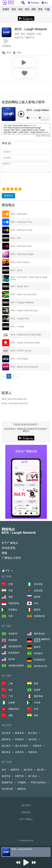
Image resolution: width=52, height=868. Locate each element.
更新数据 (7, 46)
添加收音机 (9, 548)
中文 (7, 571)
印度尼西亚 (14, 603)
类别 (27, 9)
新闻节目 (15, 770)
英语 (9, 53)
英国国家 (13, 640)
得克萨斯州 (14, 653)
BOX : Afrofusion (19, 214)
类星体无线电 (45, 120)
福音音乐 (6, 739)
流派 (20, 9)
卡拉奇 (37, 703)
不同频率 (22, 782)
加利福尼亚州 (15, 646)
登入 (46, 3)
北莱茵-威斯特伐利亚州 (42, 640)
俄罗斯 (37, 597)
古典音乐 (37, 746)
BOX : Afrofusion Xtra (21, 246)
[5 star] (20, 189)
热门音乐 (33, 776)
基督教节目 (7, 782)
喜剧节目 (19, 38)
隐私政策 (26, 812)
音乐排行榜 (7, 789)
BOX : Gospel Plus (20, 319)
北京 (11, 690)
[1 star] (4, 189)
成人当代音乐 (22, 746)
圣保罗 (37, 690)
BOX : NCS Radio (19, 359)
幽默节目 (30, 38)
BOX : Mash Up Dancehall (24, 294)
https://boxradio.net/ (17, 399)
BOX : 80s (16, 238)
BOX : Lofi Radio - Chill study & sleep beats (29, 278)
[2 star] (8, 189)
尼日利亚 (38, 584)
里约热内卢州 (40, 666)
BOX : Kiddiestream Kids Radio (26, 335)
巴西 (11, 616)
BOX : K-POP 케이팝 (21, 351)
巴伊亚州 (38, 653)
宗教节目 (19, 776)
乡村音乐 (19, 752)
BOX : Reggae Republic (22, 303)
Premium (35, 3)
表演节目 (6, 776)
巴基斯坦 (13, 610)
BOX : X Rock (17, 327)
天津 (36, 709)
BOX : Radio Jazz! (20, 286)
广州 (11, 696)
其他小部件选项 (43, 136)
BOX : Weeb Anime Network (24, 367)
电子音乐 (33, 733)
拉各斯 (12, 703)
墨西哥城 (38, 696)
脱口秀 (40, 770)
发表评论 (8, 196)
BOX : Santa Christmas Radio (25, 343)
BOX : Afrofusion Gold (21, 230)
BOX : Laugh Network (38, 110)
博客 (40, 9)
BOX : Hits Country (20, 262)
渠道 (14, 9)
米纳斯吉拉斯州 (16, 666)
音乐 (4, 770)
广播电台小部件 (11, 558)
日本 (36, 603)
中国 (11, 584)
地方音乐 (28, 770)
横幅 (4, 553)
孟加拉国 (38, 591)
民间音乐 (19, 739)
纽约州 (12, 659)
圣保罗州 (13, 634)
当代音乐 (33, 739)
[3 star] (12, 189)
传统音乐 (33, 752)
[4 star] (16, 189)
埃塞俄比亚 (39, 616)
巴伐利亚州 (39, 660)
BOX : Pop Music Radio (22, 254)
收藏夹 (6, 9)
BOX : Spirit (16, 270)
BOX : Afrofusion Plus (21, 222)
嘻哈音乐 (6, 752)
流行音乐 (6, 733)
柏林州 (37, 647)
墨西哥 (37, 610)
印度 (11, 591)
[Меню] (48, 9)
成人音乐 (6, 746)
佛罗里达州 (39, 634)
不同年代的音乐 (38, 782)
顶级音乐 (22, 789)
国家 (34, 9)
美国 (11, 597)
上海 (11, 683)
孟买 (36, 683)
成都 (11, 715)
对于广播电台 (10, 543)
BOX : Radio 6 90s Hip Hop (24, 311)
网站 (19, 53)
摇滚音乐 (19, 733)
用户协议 (26, 805)
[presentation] (23, 179)
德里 (36, 715)
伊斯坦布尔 (14, 709)
